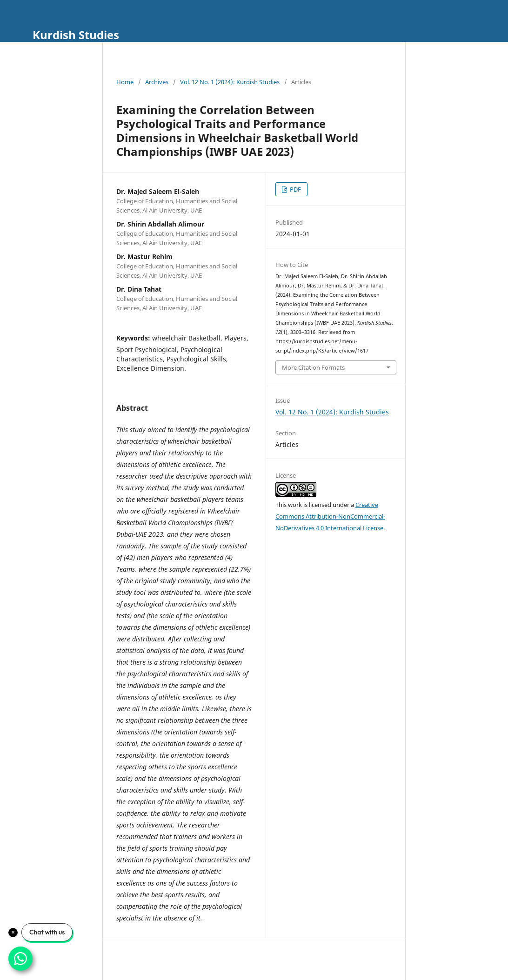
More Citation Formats (313, 367)
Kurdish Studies (76, 35)
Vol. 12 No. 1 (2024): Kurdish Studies (230, 82)
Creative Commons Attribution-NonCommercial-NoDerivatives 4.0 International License (330, 516)
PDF (295, 189)
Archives (157, 82)
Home (125, 82)
